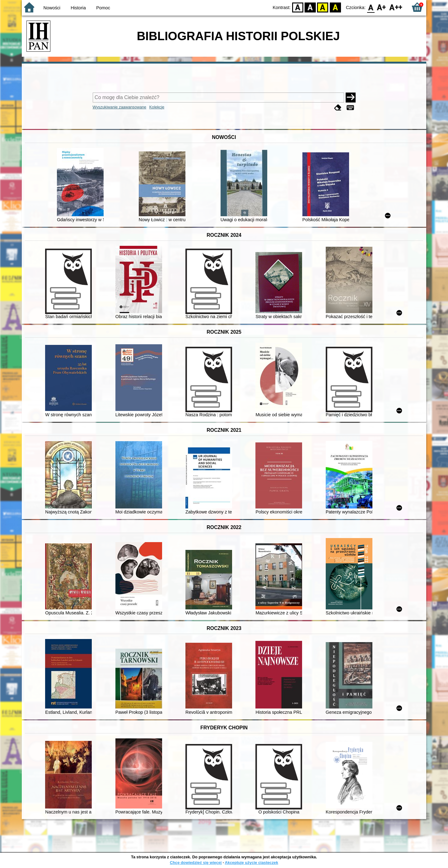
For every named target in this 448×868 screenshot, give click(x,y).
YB (323, 7)
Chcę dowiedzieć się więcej (196, 863)
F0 (371, 7)
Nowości (52, 8)
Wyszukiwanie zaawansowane (120, 107)
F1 (382, 7)
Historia (78, 8)
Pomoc (103, 8)
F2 (396, 7)
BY (335, 7)
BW (310, 7)
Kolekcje (157, 107)
